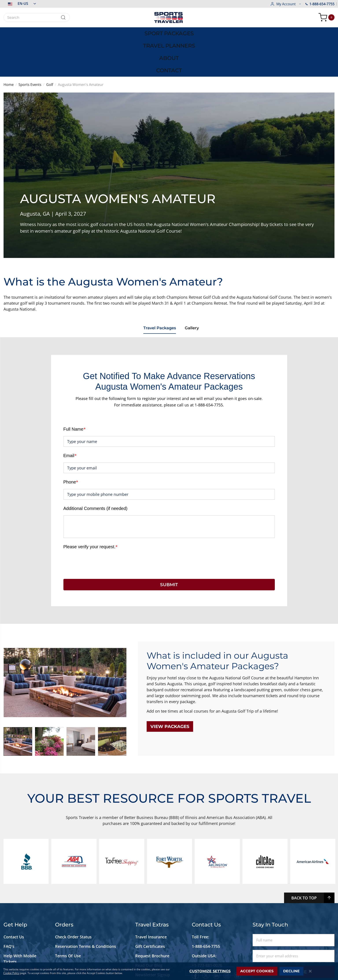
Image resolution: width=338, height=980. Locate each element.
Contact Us (14, 898)
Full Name (75, 391)
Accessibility (15, 933)
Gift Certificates (150, 908)
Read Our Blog (149, 927)
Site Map (12, 952)
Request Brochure (152, 917)
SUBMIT (169, 546)
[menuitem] (55, 33)
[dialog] (169, 971)
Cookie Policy (11, 973)
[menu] (169, 33)
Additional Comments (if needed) (95, 470)
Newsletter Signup (153, 936)
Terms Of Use (68, 917)
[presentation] (97, 524)
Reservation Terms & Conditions (86, 908)
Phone (71, 443)
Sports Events (30, 46)
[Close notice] (310, 971)
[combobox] (37, 17)
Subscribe (293, 933)
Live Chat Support (20, 942)
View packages (170, 688)
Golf (50, 46)
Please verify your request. (91, 508)
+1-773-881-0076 (207, 927)
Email (70, 417)
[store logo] (169, 18)
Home (9, 46)
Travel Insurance (151, 898)
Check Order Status (73, 898)
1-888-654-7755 (285, 4)
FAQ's (9, 908)
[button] (20, 4)
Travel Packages (159, 290)
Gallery (194, 290)
